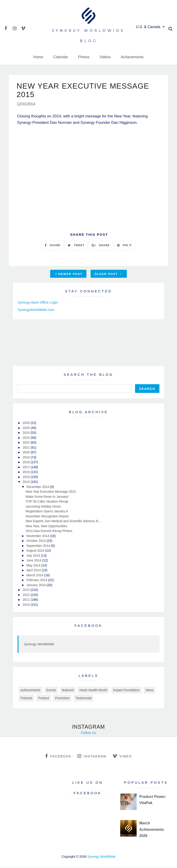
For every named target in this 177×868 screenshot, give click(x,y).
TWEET (76, 246)
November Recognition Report (47, 516)
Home (38, 57)
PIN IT (124, 246)
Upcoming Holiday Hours (43, 507)
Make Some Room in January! (47, 497)
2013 (27, 590)
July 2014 (34, 556)
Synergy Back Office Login (38, 303)
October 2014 (37, 541)
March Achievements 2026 (152, 830)
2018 (27, 463)
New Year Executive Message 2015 (51, 492)
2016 (27, 472)
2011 (27, 600)
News (150, 691)
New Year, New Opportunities (46, 526)
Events (51, 691)
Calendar (61, 57)
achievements (30, 691)
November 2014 (38, 536)
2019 (27, 458)
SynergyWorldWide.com (36, 310)
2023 (27, 438)
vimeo (122, 757)
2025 (27, 428)
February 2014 (37, 580)
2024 (27, 433)
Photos (84, 57)
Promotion (62, 699)
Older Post (108, 274)
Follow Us (88, 733)
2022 (27, 443)
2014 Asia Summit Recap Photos (49, 531)
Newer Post (69, 274)
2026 (27, 423)
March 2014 (35, 575)
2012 (27, 595)
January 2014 (37, 585)
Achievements (132, 57)
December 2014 (38, 487)
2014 (27, 482)
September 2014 (39, 546)
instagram (92, 757)
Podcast (26, 699)
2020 (27, 453)
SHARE (52, 246)
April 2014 (34, 571)
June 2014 (34, 561)
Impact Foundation (126, 691)
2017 (27, 467)
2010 (27, 605)
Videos (105, 57)
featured (68, 691)
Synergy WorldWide (39, 644)
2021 (27, 448)
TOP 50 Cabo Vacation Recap (47, 502)
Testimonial (83, 699)
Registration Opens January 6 (47, 512)
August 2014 (36, 551)
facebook (58, 757)
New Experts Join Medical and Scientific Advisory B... (63, 521)
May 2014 (34, 566)
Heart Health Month (93, 691)
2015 (27, 477)
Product (44, 699)
